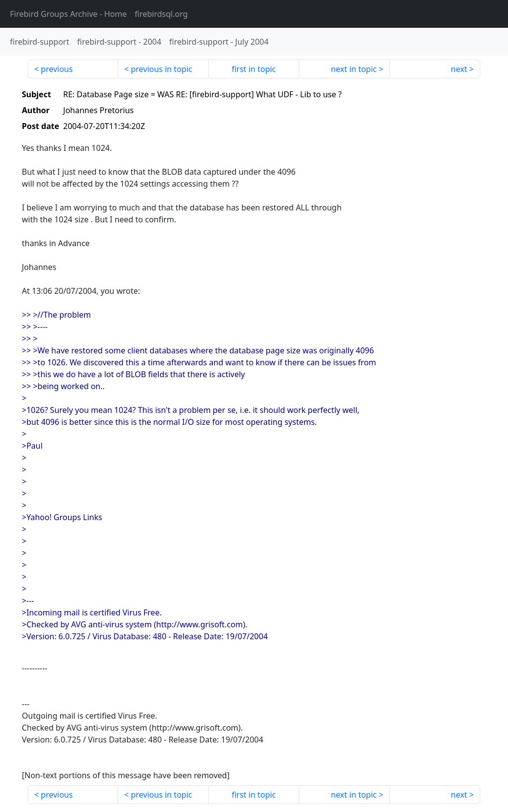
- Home (68, 14)
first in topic (254, 69)
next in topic (354, 69)
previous (57, 69)
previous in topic (162, 69)
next (459, 69)
